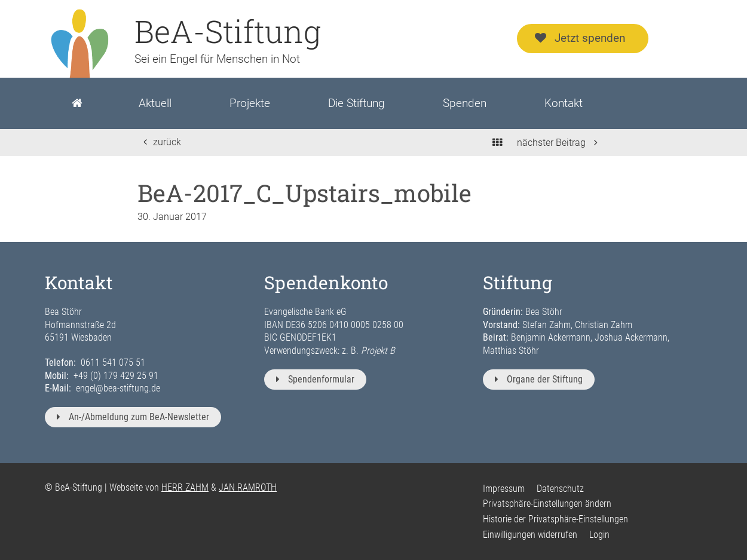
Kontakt (564, 103)
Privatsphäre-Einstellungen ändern (547, 504)
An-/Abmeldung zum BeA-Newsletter (133, 417)
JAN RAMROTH (248, 487)
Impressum (504, 489)
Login (599, 535)
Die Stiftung (356, 103)
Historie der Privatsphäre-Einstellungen (555, 519)
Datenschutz (560, 489)
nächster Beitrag (557, 143)
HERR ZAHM (185, 487)
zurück (162, 142)
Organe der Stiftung (539, 379)
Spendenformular (315, 379)
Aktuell (155, 103)
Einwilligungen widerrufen (530, 535)
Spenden (465, 103)
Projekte (250, 103)
